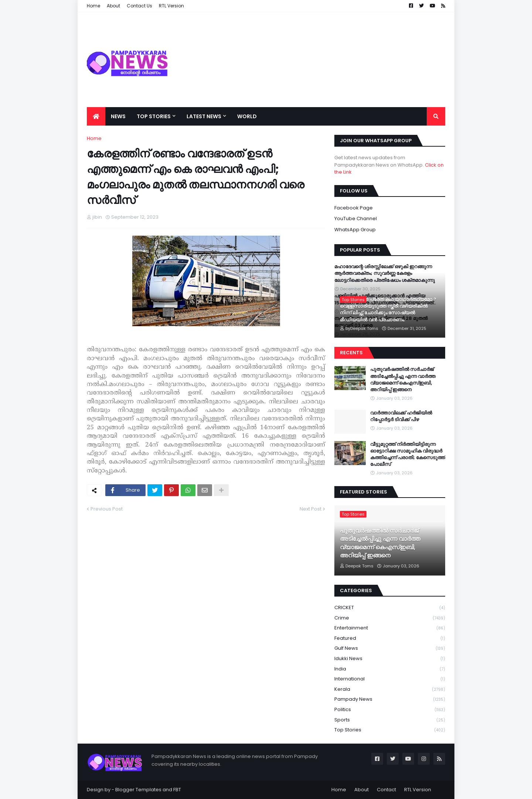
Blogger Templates (138, 790)
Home (94, 138)
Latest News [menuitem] (204, 116)
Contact (386, 790)
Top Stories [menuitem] (154, 116)
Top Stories (390, 730)
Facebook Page (354, 208)
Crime (390, 618)
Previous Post (107, 509)
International (390, 679)
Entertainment (390, 628)
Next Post (311, 509)
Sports (390, 720)
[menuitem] (96, 116)
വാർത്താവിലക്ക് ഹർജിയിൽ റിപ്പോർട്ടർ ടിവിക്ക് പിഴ (401, 416)
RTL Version (418, 790)
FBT (177, 790)
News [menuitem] (118, 116)
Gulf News (390, 648)
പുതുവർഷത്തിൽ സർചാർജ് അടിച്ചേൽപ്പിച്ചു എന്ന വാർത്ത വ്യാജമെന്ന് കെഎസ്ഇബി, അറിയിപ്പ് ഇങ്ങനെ (403, 380)
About (362, 790)
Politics (390, 710)
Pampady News (390, 699)
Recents (351, 353)
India (390, 669)
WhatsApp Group (355, 230)
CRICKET (390, 608)
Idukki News (390, 659)
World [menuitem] (247, 116)
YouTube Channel (356, 218)
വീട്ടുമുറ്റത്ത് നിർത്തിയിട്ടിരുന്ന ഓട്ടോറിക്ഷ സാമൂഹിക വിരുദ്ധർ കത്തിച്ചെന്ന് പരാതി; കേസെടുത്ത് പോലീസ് (408, 455)
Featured (390, 638)
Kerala (390, 689)
